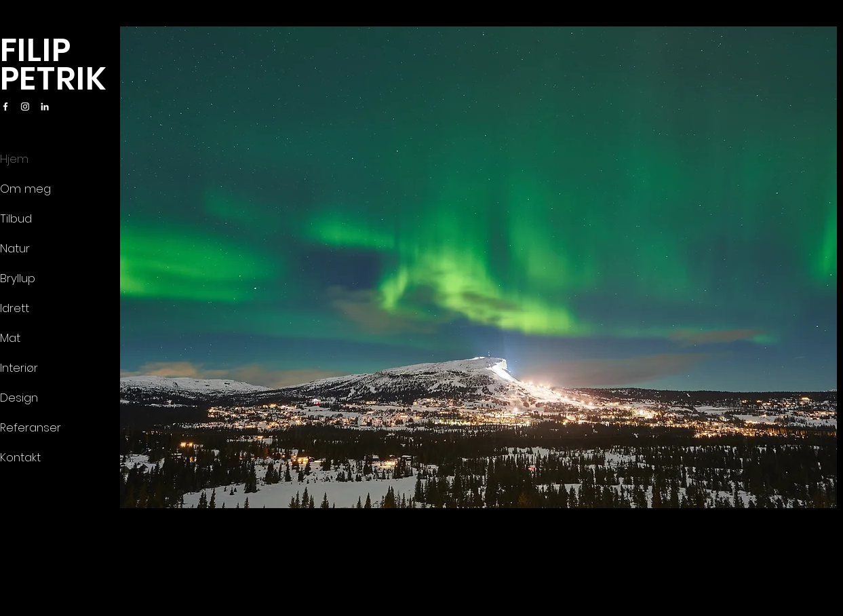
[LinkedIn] (45, 107)
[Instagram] (25, 107)
